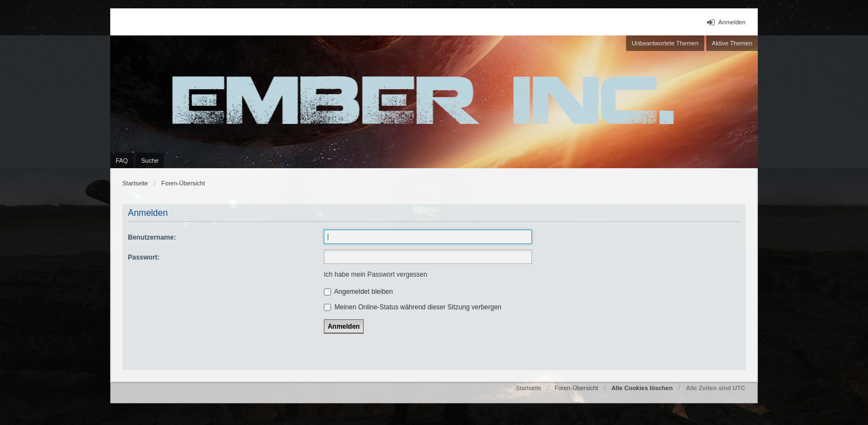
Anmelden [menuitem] (732, 22)
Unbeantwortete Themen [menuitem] (665, 43)
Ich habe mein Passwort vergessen (376, 274)
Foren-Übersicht (183, 183)
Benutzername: (152, 237)
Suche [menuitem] (150, 160)
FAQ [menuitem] (122, 160)
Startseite (135, 183)
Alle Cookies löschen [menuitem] (642, 388)
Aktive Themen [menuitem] (732, 43)
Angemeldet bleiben (358, 292)
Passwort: (144, 257)
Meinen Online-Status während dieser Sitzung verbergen (413, 307)
